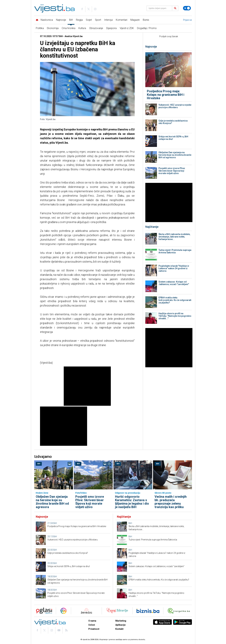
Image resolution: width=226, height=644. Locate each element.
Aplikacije (120, 625)
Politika (40, 28)
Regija (79, 20)
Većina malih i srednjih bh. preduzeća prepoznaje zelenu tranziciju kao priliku (171, 502)
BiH (71, 20)
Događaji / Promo (147, 28)
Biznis (146, 20)
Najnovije (61, 20)
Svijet (89, 20)
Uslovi (92, 625)
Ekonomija (53, 28)
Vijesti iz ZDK (127, 28)
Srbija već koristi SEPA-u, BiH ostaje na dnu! (173, 138)
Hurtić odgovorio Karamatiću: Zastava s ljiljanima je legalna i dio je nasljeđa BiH (132, 502)
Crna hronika (69, 28)
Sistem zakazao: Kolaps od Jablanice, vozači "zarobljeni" (174, 283)
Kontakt (119, 629)
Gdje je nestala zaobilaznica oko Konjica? (173, 122)
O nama (92, 621)
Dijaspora (111, 28)
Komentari (122, 20)
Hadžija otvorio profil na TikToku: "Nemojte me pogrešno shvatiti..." (175, 316)
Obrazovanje (96, 28)
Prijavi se (188, 20)
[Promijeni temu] (187, 8)
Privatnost (94, 629)
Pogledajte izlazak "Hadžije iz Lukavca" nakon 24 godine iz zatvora (174, 268)
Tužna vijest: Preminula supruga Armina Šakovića (175, 251)
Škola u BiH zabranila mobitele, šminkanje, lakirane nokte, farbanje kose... (174, 237)
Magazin (135, 20)
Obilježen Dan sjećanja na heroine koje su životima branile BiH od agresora (175, 155)
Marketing (121, 621)
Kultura (82, 28)
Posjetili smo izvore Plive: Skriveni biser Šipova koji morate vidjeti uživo (172, 171)
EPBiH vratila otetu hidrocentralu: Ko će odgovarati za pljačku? (175, 300)
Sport (98, 20)
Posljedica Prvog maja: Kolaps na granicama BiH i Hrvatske (166, 95)
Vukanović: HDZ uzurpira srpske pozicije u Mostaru (175, 106)
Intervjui (108, 20)
